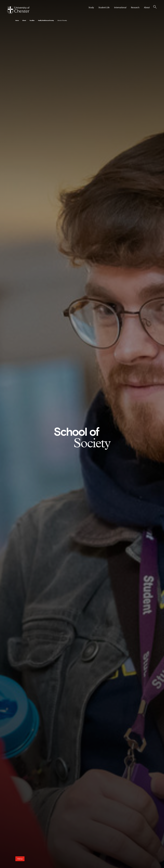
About (24, 20)
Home (17, 20)
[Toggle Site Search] (155, 7)
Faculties (32, 20)
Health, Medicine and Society (46, 20)
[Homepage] (18, 10)
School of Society (62, 20)
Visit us (20, 859)
